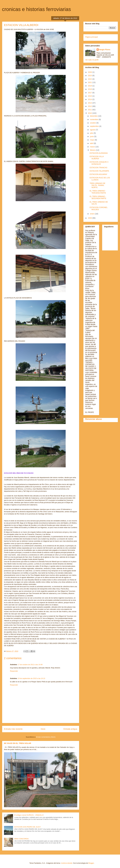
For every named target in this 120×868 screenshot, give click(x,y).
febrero (93, 150)
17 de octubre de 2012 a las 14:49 (30, 665)
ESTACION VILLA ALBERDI (97, 158)
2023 (90, 76)
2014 (90, 99)
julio (92, 133)
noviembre (94, 119)
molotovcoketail (66, 863)
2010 (90, 113)
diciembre (94, 116)
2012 (90, 106)
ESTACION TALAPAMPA (99, 171)
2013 (90, 103)
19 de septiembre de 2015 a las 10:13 (31, 678)
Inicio (43, 729)
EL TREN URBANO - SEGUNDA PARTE (98, 197)
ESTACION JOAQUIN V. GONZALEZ (99, 163)
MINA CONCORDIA (21, 839)
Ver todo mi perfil (92, 60)
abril (92, 143)
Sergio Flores (105, 50)
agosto (93, 130)
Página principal (91, 37)
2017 (90, 93)
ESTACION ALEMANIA (99, 153)
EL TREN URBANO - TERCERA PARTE (98, 192)
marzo (93, 147)
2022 (90, 79)
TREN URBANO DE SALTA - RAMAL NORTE (97, 185)
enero (92, 214)
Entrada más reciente (13, 729)
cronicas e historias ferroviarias (36, 9)
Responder (14, 671)
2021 (90, 82)
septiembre (95, 126)
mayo (92, 140)
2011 (90, 110)
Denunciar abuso (94, 419)
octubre (93, 123)
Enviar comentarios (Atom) (46, 737)
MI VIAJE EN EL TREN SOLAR (18, 743)
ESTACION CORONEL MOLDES (99, 208)
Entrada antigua (70, 729)
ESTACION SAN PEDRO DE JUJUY (27, 827)
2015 (90, 96)
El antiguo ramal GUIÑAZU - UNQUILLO (29, 815)
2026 (90, 72)
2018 (90, 89)
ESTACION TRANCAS (98, 168)
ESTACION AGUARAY (98, 174)
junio (92, 136)
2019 (90, 86)
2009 (90, 218)
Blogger (91, 863)
